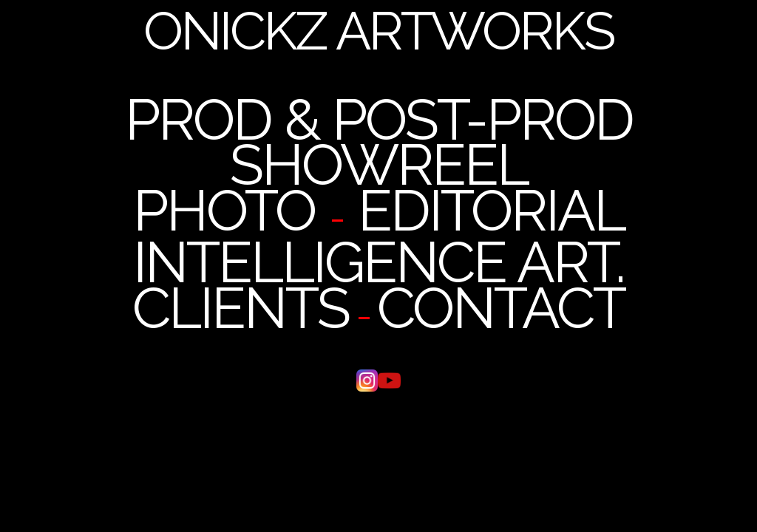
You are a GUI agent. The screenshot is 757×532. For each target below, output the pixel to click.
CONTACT (501, 308)
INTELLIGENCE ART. (378, 262)
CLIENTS (241, 308)
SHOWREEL (379, 165)
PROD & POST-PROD (379, 120)
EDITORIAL (491, 211)
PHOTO (224, 211)
